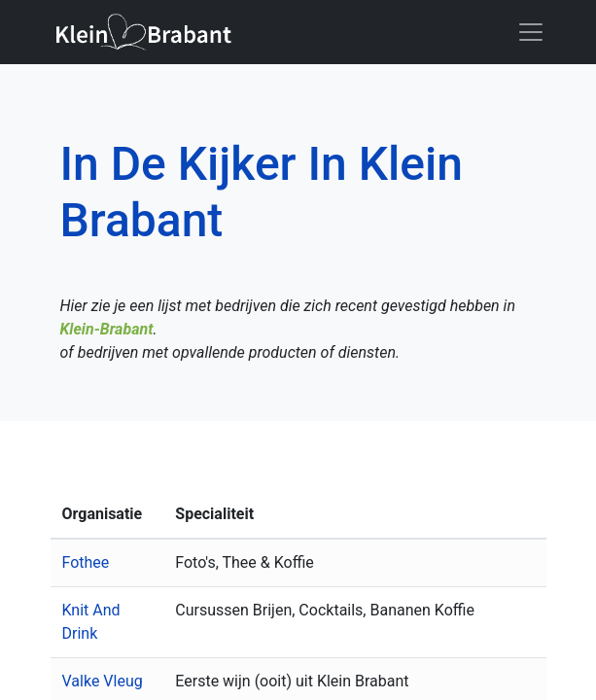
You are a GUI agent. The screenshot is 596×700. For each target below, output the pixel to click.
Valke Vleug (103, 681)
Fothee (86, 562)
